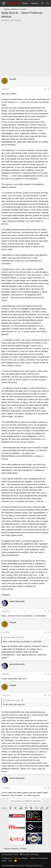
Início (11, 861)
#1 (49, 89)
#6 (49, 788)
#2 (49, 611)
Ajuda (4, 861)
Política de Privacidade (39, 858)
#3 (49, 632)
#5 (49, 695)
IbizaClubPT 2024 (10, 854)
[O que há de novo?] (42, 3)
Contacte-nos (7, 858)
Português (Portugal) (29, 854)
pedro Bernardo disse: (12, 637)
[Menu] (4, 3)
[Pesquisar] (48, 3)
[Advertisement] (26, 50)
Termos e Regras (21, 858)
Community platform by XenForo (22, 866)
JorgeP (6, 20)
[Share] (45, 89)
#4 (49, 674)
